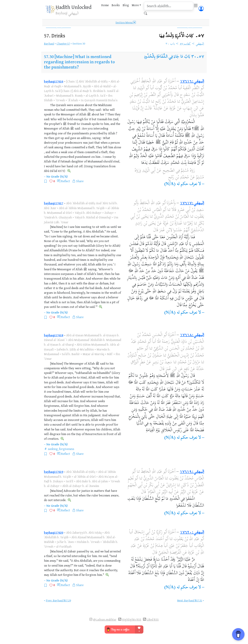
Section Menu (126, 22)
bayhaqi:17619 (54, 472)
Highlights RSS (132, 620)
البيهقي (200, 44)
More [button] (135, 5)
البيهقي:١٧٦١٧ (192, 203)
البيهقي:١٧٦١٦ (192, 82)
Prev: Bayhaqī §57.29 (58, 600)
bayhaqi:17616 (54, 81)
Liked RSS (153, 620)
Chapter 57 (63, 43)
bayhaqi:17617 (54, 203)
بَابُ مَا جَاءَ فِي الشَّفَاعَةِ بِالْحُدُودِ (167, 57)
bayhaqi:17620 (54, 532)
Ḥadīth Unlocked (74, 7)
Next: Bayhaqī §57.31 (190, 600)
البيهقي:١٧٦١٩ (192, 472)
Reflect (65, 181)
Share (80, 181)
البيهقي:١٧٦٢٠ (192, 532)
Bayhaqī (49, 43)
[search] (169, 6)
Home (105, 5)
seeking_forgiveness (61, 449)
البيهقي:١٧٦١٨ (192, 335)
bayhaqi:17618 (54, 335)
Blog (126, 5)
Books (116, 5)
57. (55, 35)
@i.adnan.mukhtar (105, 620)
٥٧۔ (182, 36)
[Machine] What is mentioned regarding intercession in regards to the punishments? (79, 62)
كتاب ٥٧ (185, 44)
